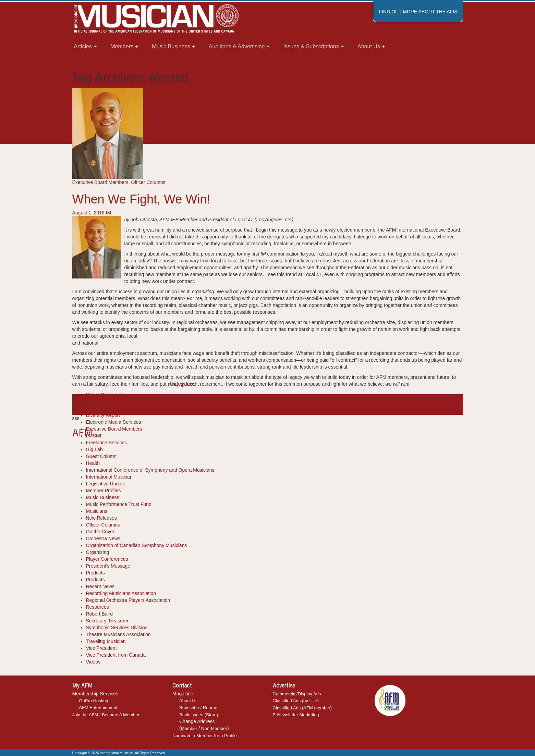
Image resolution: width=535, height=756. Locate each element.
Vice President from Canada (116, 655)
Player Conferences (107, 559)
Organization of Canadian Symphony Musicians (137, 545)
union (191, 405)
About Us (188, 701)
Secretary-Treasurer (107, 621)
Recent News (100, 586)
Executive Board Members (100, 182)
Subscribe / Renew (198, 708)
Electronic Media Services (114, 422)
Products (95, 573)
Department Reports (108, 408)
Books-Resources (105, 395)
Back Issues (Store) (199, 715)
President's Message (108, 566)
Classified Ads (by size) (296, 701)
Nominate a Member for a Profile (205, 736)
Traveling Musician (106, 641)
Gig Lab (94, 449)
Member (189, 728)
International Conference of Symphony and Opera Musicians (150, 470)
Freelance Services (107, 443)
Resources (98, 607)
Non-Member (214, 728)
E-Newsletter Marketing (296, 715)
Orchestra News (103, 538)
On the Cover (100, 532)
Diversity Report (103, 415)
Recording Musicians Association (121, 593)
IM (109, 213)
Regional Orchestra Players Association (128, 600)
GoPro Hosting (94, 701)
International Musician (109, 477)
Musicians (97, 511)
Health (93, 463)
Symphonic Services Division (117, 628)
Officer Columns (148, 182)
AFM (77, 405)
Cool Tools (97, 401)
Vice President (101, 648)
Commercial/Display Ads (297, 694)
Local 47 (146, 405)
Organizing (98, 552)
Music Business (103, 497)
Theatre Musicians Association (118, 634)
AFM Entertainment (98, 708)
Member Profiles (104, 491)
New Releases (101, 518)
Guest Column (101, 456)
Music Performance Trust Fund (119, 504)
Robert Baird (100, 614)
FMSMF (95, 436)
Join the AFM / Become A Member (106, 715)
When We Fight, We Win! (141, 199)
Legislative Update (106, 484)
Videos (93, 662)
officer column (170, 405)
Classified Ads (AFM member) (302, 708)
